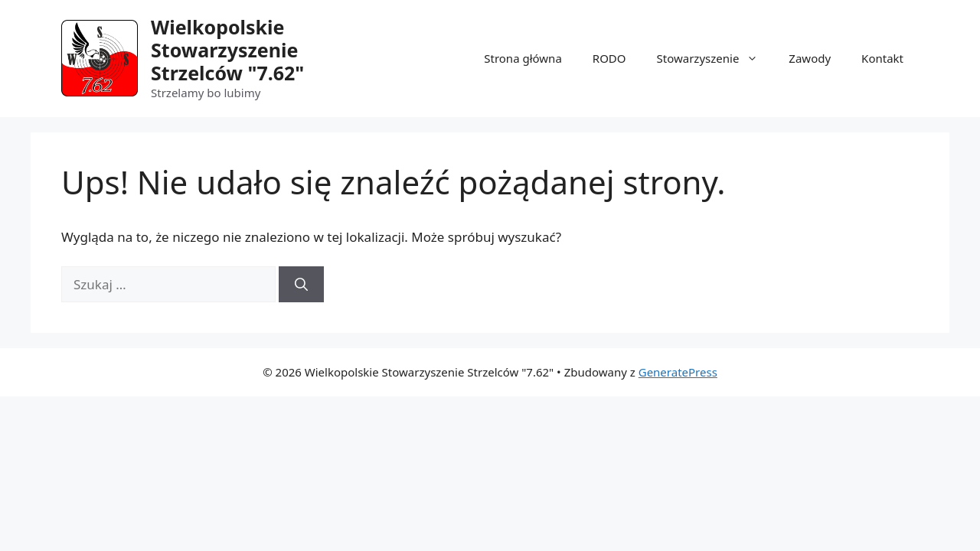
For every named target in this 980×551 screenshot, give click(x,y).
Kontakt (882, 58)
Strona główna (523, 58)
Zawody (810, 58)
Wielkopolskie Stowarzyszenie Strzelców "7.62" (227, 50)
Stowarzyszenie (715, 58)
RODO (609, 58)
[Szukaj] (301, 285)
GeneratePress (678, 372)
